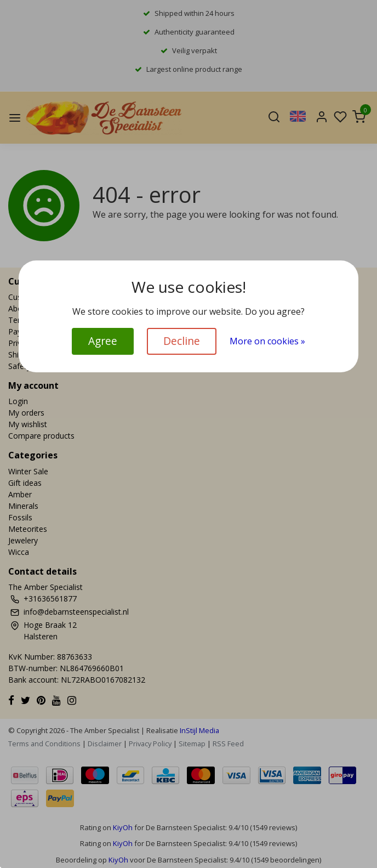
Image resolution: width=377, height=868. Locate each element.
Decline (182, 341)
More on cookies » (267, 341)
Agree (103, 341)
